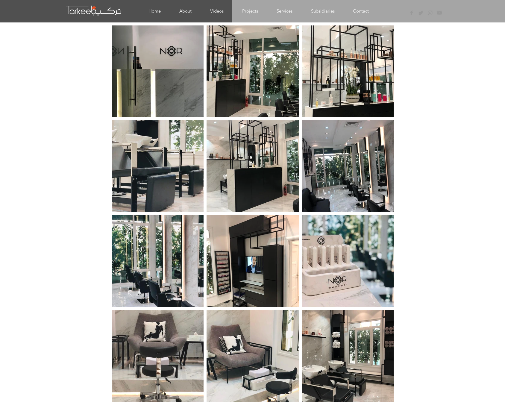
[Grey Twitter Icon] (421, 13)
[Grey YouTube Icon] (439, 13)
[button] (250, 11)
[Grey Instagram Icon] (430, 13)
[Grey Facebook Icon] (412, 13)
